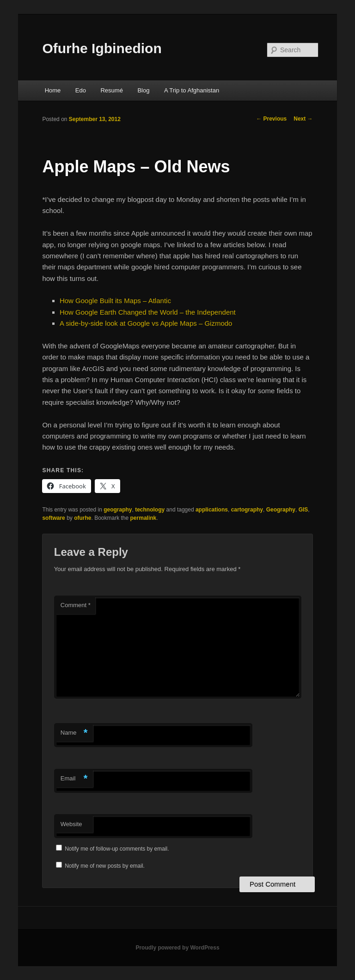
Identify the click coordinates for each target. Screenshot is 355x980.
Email (74, 779)
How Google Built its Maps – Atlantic (115, 301)
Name (74, 733)
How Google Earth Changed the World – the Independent (148, 312)
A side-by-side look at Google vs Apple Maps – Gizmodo (146, 323)
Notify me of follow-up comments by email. (117, 849)
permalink (144, 518)
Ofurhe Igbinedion (102, 48)
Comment (76, 605)
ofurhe (83, 518)
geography (118, 510)
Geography (281, 510)
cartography (247, 510)
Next (303, 119)
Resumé (111, 90)
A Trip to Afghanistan (192, 90)
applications (212, 510)
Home (53, 90)
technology (150, 510)
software (53, 518)
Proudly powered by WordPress (177, 948)
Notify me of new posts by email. (105, 866)
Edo (81, 90)
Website (71, 824)
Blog (143, 90)
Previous (271, 119)
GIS (303, 510)
